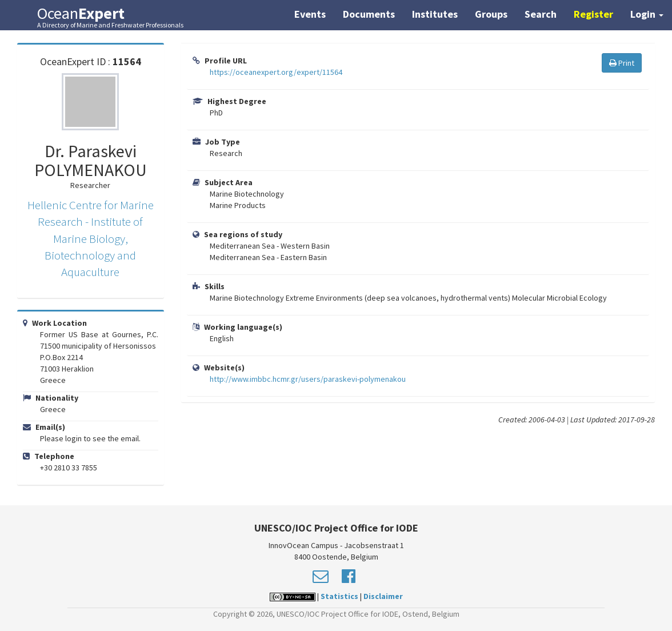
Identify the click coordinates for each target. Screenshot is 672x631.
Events (310, 14)
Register (593, 14)
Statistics (339, 596)
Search (541, 14)
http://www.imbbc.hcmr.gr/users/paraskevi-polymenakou (308, 379)
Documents (369, 14)
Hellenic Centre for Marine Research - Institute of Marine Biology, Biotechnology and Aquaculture (91, 239)
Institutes (435, 14)
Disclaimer (383, 596)
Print (622, 63)
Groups (491, 14)
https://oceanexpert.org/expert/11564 (276, 72)
